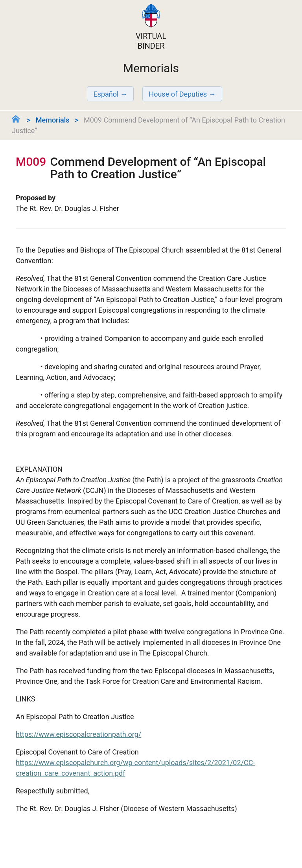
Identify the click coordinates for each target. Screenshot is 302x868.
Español (106, 94)
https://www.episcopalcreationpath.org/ (78, 734)
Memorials (53, 120)
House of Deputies (178, 94)
